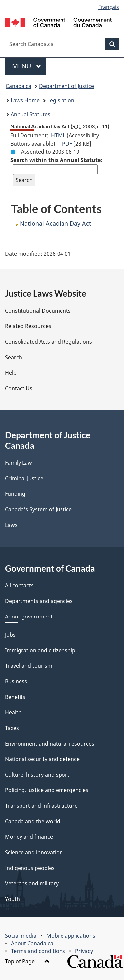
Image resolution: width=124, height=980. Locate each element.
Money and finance (29, 837)
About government (29, 617)
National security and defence (42, 759)
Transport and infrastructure (41, 806)
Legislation (61, 100)
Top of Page (27, 961)
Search (14, 357)
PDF (67, 144)
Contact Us (19, 388)
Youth (12, 899)
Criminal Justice (24, 478)
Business (16, 681)
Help (11, 373)
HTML (58, 135)
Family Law (19, 463)
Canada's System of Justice (38, 509)
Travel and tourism (29, 666)
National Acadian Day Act (56, 223)
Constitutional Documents (38, 311)
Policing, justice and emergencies (47, 790)
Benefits (15, 697)
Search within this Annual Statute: (56, 160)
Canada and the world (33, 821)
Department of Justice (66, 86)
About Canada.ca (32, 943)
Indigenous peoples (30, 868)
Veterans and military (32, 883)
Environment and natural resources (50, 744)
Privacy (84, 951)
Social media (21, 936)
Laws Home (25, 100)
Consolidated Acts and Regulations (48, 342)
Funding (15, 494)
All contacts (19, 585)
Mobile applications (71, 936)
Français (109, 7)
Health (13, 712)
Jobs (10, 635)
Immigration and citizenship (40, 650)
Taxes (12, 728)
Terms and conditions (38, 951)
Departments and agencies (39, 601)
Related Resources (28, 326)
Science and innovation (34, 852)
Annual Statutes (30, 114)
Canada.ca (19, 86)
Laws (11, 525)
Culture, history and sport (37, 775)
